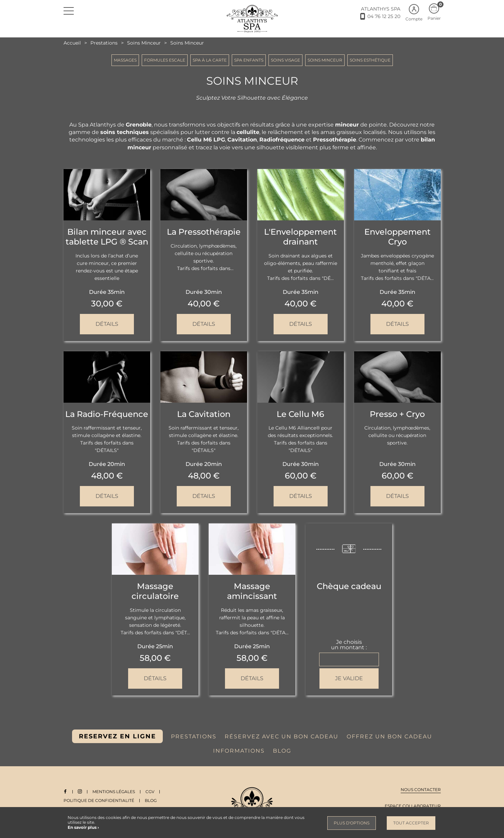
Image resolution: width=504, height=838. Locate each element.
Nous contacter (421, 790)
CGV (150, 792)
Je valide (349, 678)
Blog (151, 800)
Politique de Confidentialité (99, 800)
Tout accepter (411, 823)
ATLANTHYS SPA (381, 9)
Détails (107, 324)
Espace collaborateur (413, 806)
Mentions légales (114, 792)
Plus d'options (352, 823)
